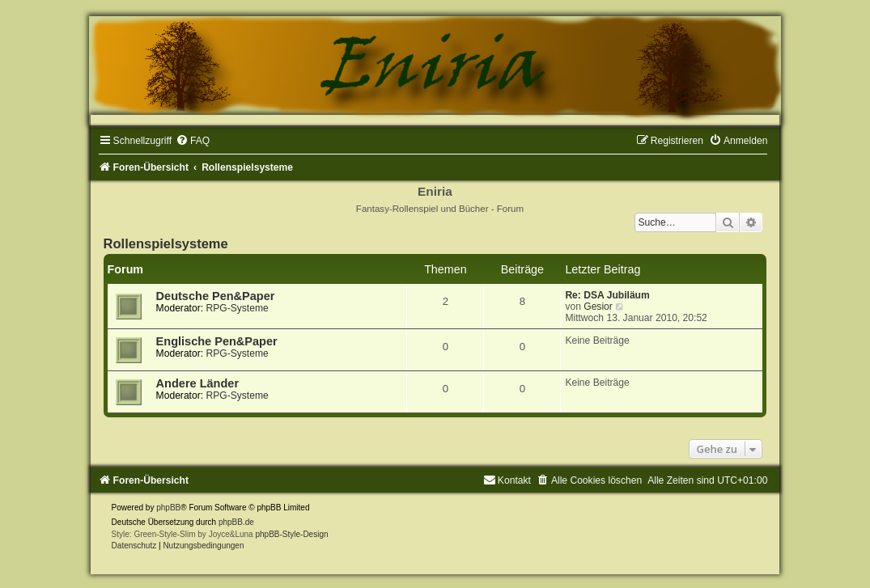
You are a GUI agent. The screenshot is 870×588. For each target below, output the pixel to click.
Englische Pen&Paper (217, 341)
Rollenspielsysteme (166, 243)
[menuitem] (193, 141)
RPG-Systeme (237, 308)
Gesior (598, 307)
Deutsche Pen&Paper (216, 296)
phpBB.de (236, 522)
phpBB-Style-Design (291, 534)
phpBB (168, 508)
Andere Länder (197, 383)
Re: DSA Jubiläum (607, 295)
